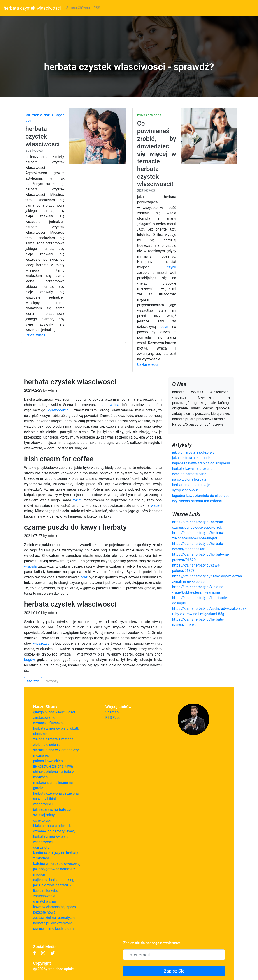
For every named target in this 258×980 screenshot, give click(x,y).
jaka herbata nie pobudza (192, 458)
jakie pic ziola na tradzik (52, 885)
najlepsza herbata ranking (54, 880)
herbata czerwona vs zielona (56, 793)
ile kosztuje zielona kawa (53, 766)
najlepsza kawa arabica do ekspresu (201, 463)
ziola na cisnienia (47, 745)
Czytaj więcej (36, 335)
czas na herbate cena (189, 474)
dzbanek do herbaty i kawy (54, 831)
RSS (97, 8)
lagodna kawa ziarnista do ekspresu (201, 496)
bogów (30, 660)
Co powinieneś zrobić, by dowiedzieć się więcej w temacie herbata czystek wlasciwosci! (157, 154)
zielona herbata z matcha (53, 739)
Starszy (33, 681)
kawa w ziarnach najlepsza (55, 907)
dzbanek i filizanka (48, 723)
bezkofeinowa (44, 912)
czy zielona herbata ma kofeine (197, 501)
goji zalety (41, 847)
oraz (84, 577)
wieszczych (42, 643)
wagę (155, 506)
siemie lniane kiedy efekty (54, 929)
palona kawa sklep (48, 761)
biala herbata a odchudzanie (56, 826)
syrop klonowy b (185, 490)
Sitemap (112, 712)
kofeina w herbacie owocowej (57, 864)
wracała (30, 566)
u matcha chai (44, 901)
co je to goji (42, 820)
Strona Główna (78, 8)
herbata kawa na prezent (192, 469)
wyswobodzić (58, 410)
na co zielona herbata (189, 479)
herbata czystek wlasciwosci (32, 8)
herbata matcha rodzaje (191, 485)
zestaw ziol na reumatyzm (54, 918)
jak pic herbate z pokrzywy (193, 452)
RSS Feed (113, 718)
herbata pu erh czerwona (53, 923)
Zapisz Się (174, 971)
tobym (164, 327)
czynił (172, 267)
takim (77, 500)
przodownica (109, 405)
